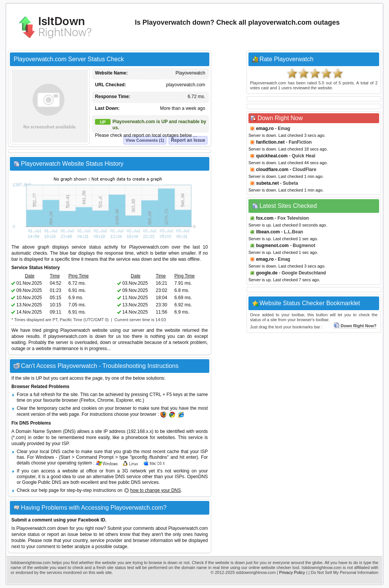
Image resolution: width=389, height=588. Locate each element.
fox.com (265, 218)
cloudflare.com (272, 170)
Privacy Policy (292, 572)
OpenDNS (197, 477)
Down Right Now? (355, 326)
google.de (267, 273)
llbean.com (268, 232)
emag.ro (265, 128)
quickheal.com (272, 156)
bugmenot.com (272, 246)
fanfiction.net (270, 142)
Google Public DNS (42, 482)
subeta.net (267, 183)
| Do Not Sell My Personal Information (343, 572)
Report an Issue (188, 140)
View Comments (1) (145, 140)
